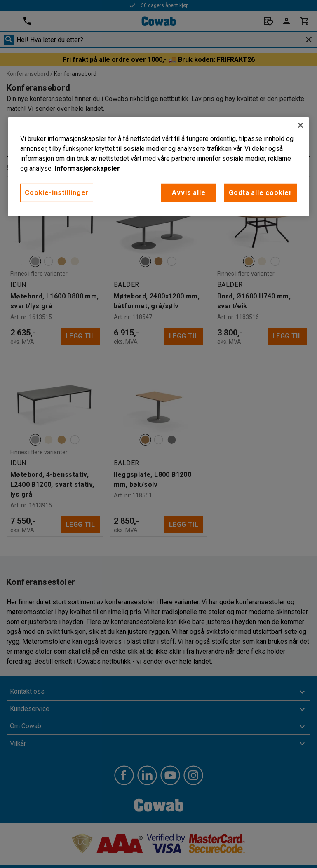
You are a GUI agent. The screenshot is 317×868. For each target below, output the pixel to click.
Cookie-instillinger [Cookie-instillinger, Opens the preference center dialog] (57, 193)
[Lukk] (301, 125)
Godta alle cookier (260, 193)
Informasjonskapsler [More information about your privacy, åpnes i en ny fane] (87, 168)
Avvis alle (189, 193)
